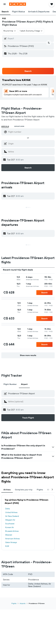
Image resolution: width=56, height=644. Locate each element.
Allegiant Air (10, 520)
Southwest (10, 524)
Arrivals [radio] (5, 126)
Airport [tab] (24, 384)
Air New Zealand (12, 516)
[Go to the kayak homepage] (18, 4)
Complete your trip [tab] (24, 490)
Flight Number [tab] (10, 384)
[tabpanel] (28, 523)
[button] (5, 4)
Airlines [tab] (7, 490)
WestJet (9, 535)
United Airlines (11, 512)
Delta (7, 509)
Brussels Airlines (12, 531)
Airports (23, 603)
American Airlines (12, 539)
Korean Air (10, 527)
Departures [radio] (19, 126)
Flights (14, 603)
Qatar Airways (11, 542)
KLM (7, 546)
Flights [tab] (40, 490)
